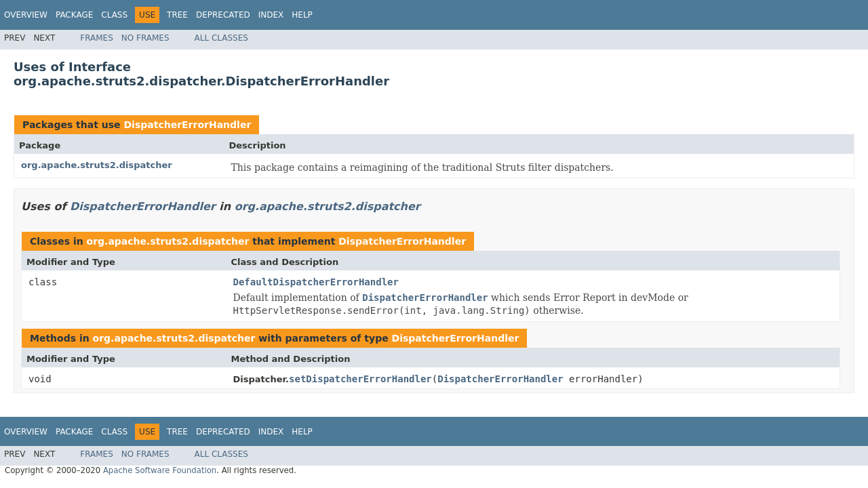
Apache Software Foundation (160, 470)
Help (302, 15)
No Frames (145, 38)
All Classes (221, 38)
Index (271, 15)
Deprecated (223, 15)
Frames (97, 38)
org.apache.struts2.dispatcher (97, 165)
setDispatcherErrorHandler (360, 379)
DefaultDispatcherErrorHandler (316, 282)
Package (74, 15)
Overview (26, 15)
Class (114, 15)
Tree (177, 15)
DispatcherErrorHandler (187, 125)
